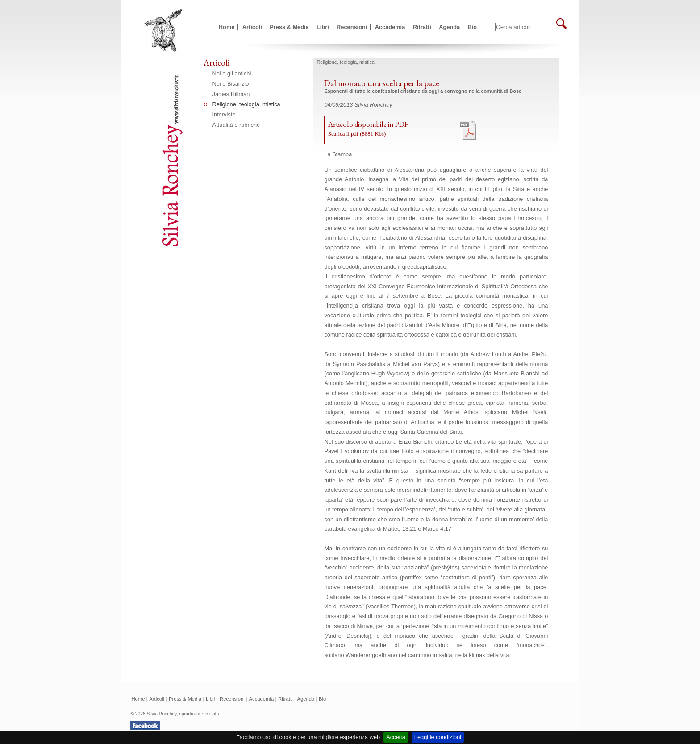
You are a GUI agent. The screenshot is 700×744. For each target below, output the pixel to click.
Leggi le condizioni (438, 737)
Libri (323, 27)
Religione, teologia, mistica (246, 104)
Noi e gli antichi (232, 73)
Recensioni (352, 27)
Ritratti (422, 27)
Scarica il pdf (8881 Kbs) (357, 134)
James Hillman (231, 94)
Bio (473, 27)
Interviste (224, 114)
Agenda (449, 27)
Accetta (396, 737)
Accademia (390, 27)
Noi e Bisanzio (231, 84)
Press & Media (289, 27)
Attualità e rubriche (236, 125)
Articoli (252, 27)
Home (227, 27)
